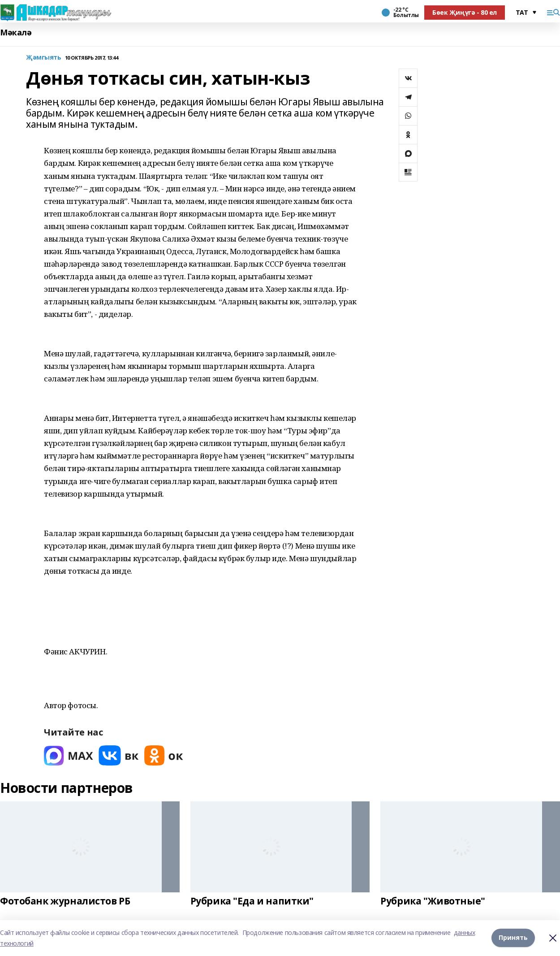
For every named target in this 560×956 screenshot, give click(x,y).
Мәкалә (16, 32)
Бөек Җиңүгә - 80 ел (465, 12)
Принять (513, 938)
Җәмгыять (44, 58)
